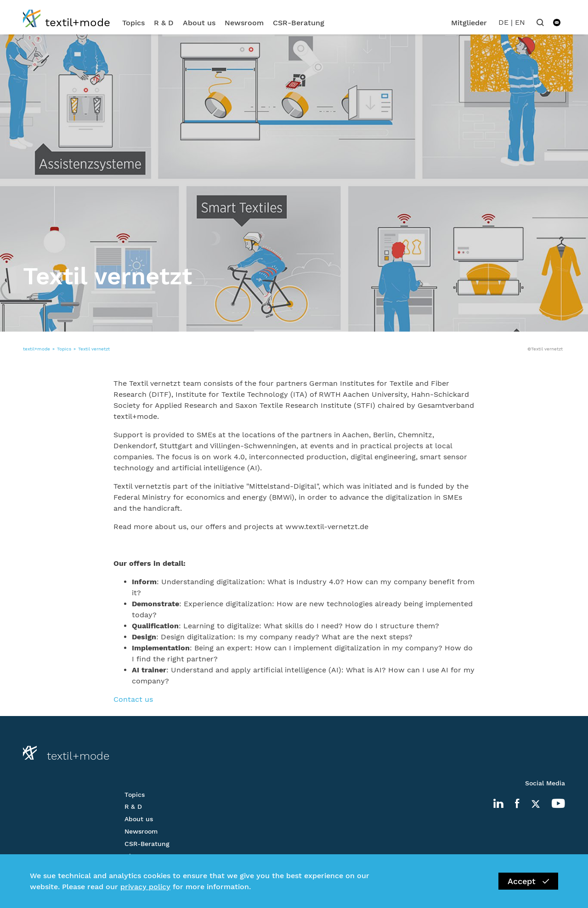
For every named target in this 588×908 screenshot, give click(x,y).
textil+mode (37, 349)
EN (520, 22)
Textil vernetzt (94, 349)
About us (199, 23)
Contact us (133, 699)
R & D (164, 23)
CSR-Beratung (299, 23)
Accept (528, 881)
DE (503, 22)
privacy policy (145, 887)
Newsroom (244, 23)
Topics (133, 23)
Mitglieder (469, 23)
